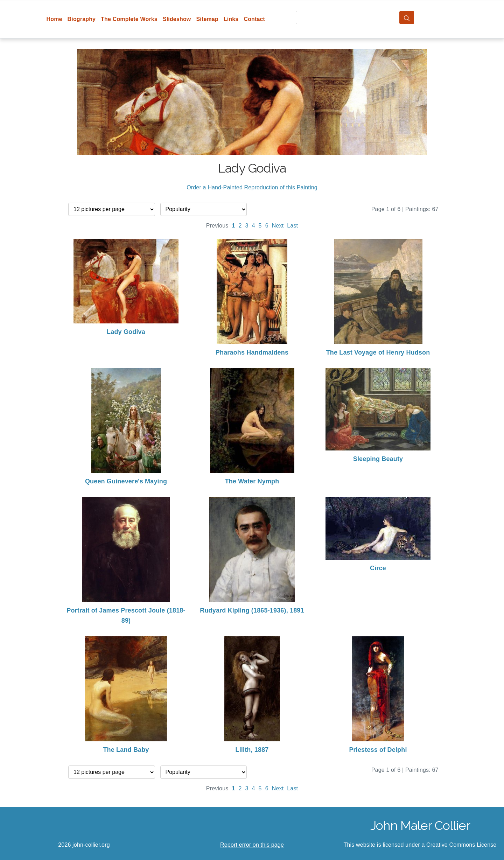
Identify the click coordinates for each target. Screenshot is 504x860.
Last (292, 226)
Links (231, 19)
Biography (82, 19)
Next (278, 226)
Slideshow (177, 19)
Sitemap (207, 19)
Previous (217, 226)
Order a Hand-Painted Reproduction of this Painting (252, 187)
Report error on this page (252, 845)
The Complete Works (129, 19)
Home (54, 19)
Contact (254, 19)
